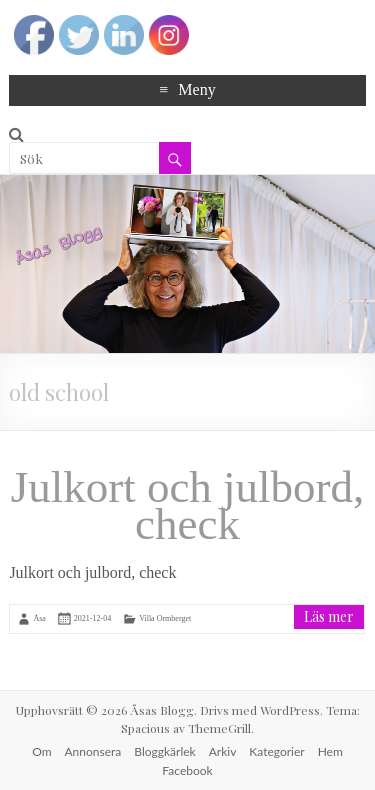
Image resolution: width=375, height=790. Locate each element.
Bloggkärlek (164, 751)
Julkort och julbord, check (188, 505)
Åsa (39, 617)
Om (41, 751)
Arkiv (223, 751)
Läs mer (329, 616)
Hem (330, 751)
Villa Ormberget (165, 617)
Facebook (187, 770)
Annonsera (93, 751)
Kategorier (276, 751)
